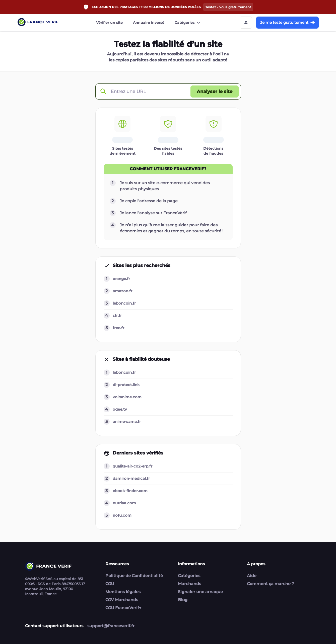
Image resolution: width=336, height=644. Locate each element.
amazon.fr (122, 291)
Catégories (188, 23)
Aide (252, 576)
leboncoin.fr (124, 303)
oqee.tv (120, 409)
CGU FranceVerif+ (123, 608)
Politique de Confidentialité (134, 576)
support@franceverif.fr (111, 626)
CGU (110, 584)
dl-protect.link (126, 385)
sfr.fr (117, 315)
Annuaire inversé (149, 23)
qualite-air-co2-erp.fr (132, 466)
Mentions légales (123, 592)
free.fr (118, 328)
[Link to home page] (38, 23)
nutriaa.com (124, 503)
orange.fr (121, 279)
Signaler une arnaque (200, 592)
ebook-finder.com (130, 491)
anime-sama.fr (127, 422)
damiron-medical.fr (131, 478)
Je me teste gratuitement (287, 22)
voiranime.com (127, 397)
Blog (183, 600)
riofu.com (122, 515)
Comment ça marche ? (270, 584)
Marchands (189, 584)
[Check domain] (103, 92)
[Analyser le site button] (215, 91)
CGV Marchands (122, 600)
